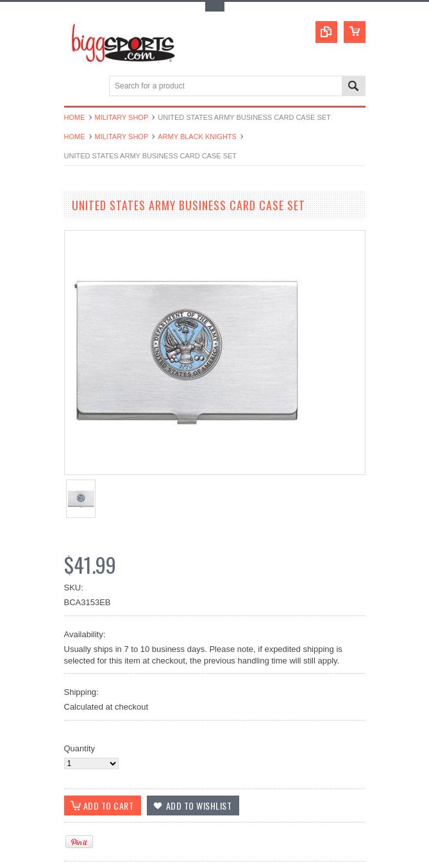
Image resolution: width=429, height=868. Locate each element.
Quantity (80, 748)
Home (75, 117)
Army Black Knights (197, 137)
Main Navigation (75, 87)
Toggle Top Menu (215, 7)
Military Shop (122, 117)
